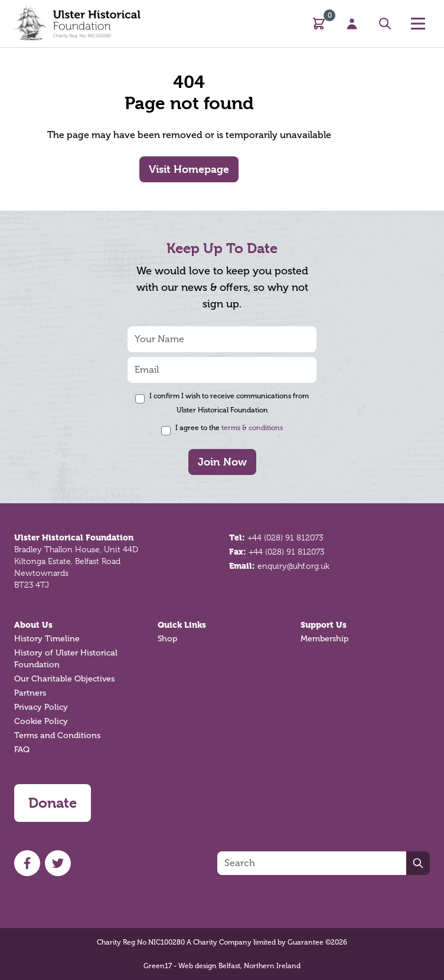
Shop (167, 639)
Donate (53, 803)
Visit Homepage (189, 169)
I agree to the (229, 428)
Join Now (222, 462)
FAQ (22, 750)
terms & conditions (252, 428)
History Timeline (47, 639)
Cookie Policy (41, 721)
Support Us (324, 625)
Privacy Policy (41, 707)
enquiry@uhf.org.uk (293, 566)
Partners (30, 693)
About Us (33, 625)
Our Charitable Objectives (64, 679)
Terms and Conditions (57, 735)
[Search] (312, 863)
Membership (324, 639)
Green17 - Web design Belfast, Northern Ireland (222, 966)
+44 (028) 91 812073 (285, 537)
